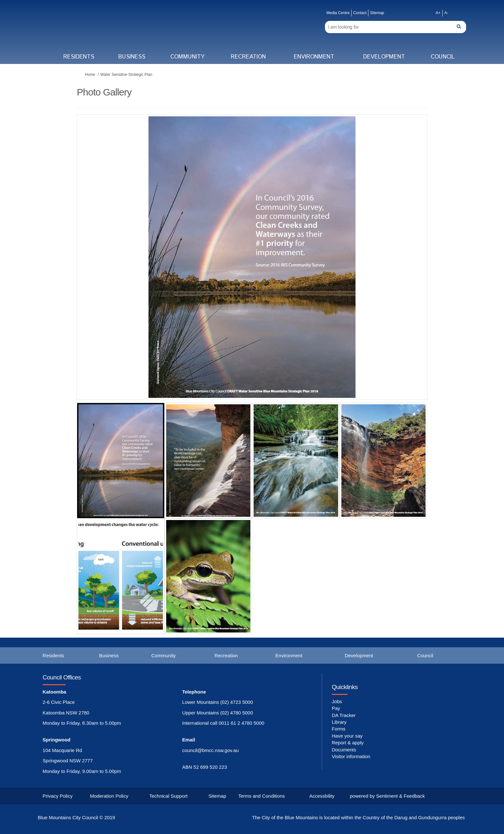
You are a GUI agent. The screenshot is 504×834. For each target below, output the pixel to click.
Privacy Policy (58, 796)
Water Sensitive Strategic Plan (126, 75)
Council (443, 57)
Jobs (337, 701)
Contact (360, 13)
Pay (336, 708)
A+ (438, 13)
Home (90, 75)
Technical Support (168, 796)
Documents (344, 750)
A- (446, 13)
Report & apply (348, 743)
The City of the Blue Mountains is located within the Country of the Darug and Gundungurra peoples (358, 817)
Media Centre (338, 13)
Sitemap (377, 13)
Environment (314, 57)
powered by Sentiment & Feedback (387, 796)
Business (132, 57)
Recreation (248, 57)
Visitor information (351, 756)
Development (384, 57)
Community (187, 57)
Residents (79, 57)
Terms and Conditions (261, 796)
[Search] (396, 27)
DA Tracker (344, 715)
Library (339, 722)
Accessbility (322, 796)
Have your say (347, 736)
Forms (339, 729)
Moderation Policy (109, 796)
